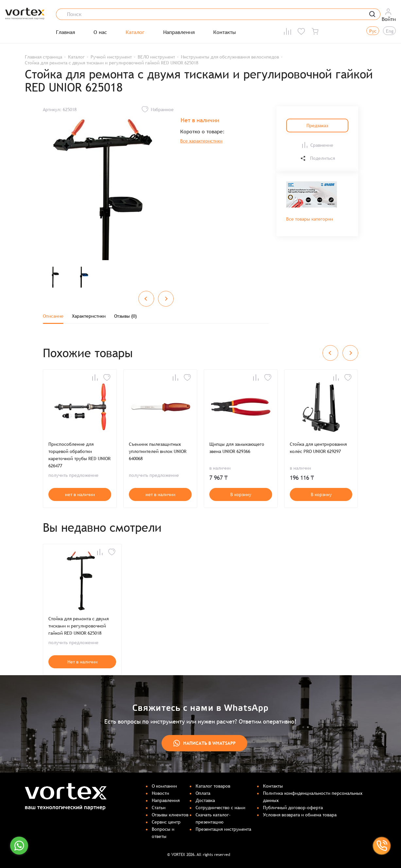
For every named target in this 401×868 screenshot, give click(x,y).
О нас (100, 32)
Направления (179, 32)
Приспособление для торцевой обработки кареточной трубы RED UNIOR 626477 (79, 455)
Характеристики (89, 316)
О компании (164, 786)
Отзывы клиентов (170, 815)
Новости (160, 793)
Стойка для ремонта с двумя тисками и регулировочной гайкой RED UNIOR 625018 (78, 626)
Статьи (159, 808)
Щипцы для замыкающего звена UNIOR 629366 (237, 448)
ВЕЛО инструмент (156, 57)
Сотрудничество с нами (220, 808)
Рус (373, 31)
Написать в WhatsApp (204, 743)
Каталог (135, 32)
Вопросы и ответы (163, 833)
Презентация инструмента (223, 829)
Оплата (203, 793)
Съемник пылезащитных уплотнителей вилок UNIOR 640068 (158, 451)
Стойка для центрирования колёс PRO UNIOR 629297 (318, 448)
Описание (53, 316)
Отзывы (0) (125, 316)
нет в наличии (80, 494)
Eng (390, 31)
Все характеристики (201, 141)
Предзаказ (317, 125)
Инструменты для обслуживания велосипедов (230, 57)
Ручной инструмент (111, 57)
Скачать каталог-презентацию (213, 818)
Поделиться (317, 158)
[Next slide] (166, 299)
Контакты (225, 32)
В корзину (241, 494)
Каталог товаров (213, 786)
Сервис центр (166, 822)
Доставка (205, 800)
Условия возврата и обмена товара (300, 815)
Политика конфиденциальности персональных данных (313, 797)
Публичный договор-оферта (293, 808)
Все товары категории (310, 219)
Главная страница (44, 57)
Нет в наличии (82, 662)
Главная (65, 32)
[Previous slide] (146, 299)
